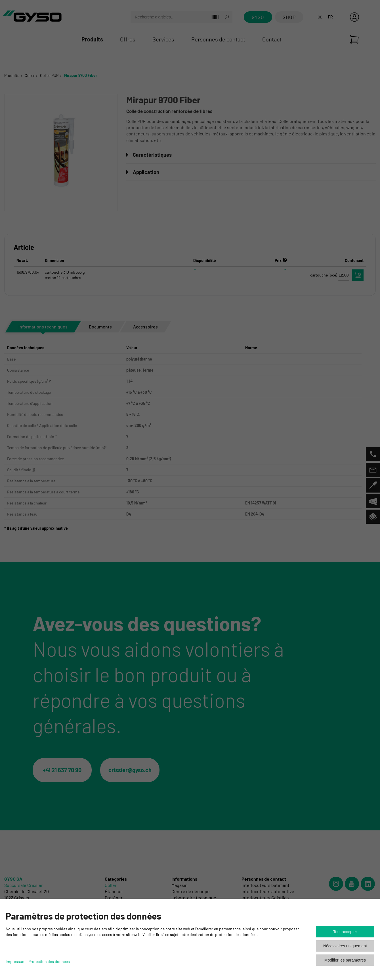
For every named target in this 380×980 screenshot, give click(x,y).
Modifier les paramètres (345, 960)
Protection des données (49, 961)
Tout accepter (345, 932)
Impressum (16, 961)
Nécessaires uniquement (345, 946)
